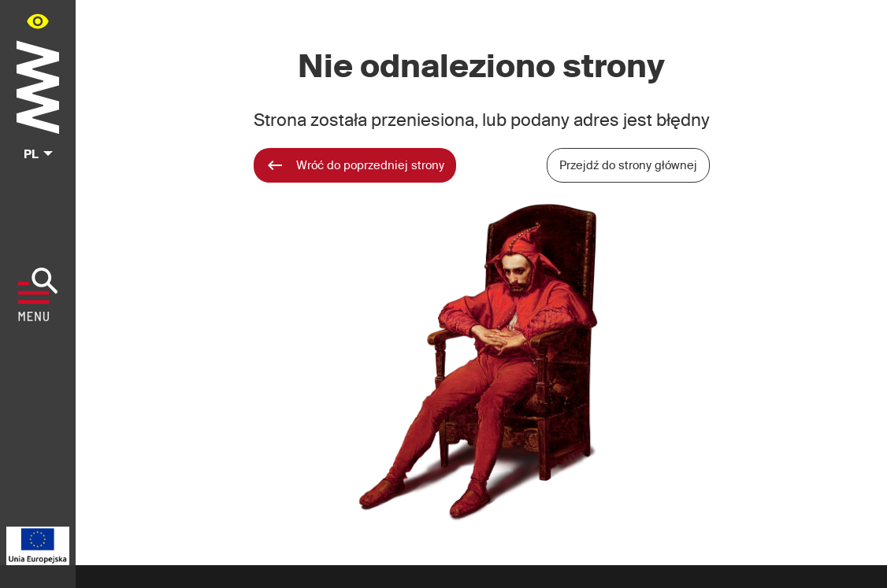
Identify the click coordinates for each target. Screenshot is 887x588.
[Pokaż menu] (38, 294)
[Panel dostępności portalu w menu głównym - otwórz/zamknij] (38, 21)
